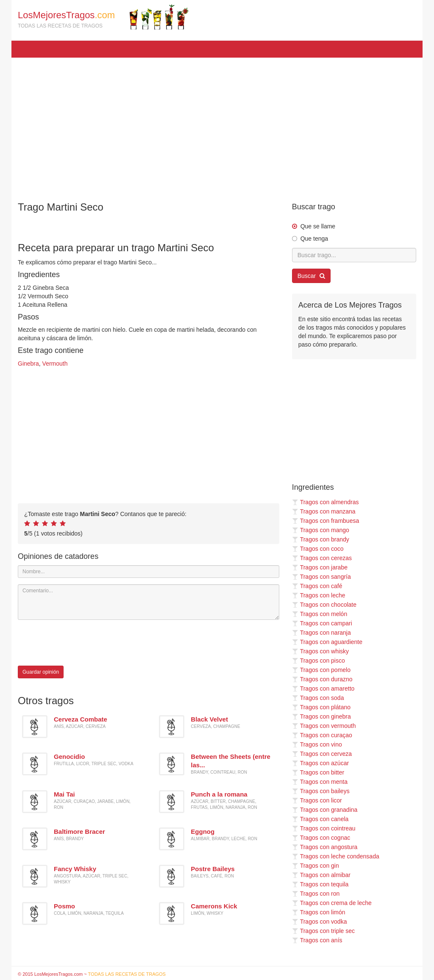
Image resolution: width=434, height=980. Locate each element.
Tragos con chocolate (324, 605)
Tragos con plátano (321, 707)
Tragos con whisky (320, 651)
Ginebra (28, 364)
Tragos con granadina (325, 810)
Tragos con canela (320, 819)
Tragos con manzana (324, 511)
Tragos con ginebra (321, 716)
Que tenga (314, 239)
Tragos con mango (321, 530)
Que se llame (318, 226)
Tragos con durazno (322, 679)
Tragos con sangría (321, 577)
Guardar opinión (41, 672)
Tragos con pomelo (321, 670)
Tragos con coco (318, 549)
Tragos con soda (318, 698)
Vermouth (55, 364)
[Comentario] (149, 602)
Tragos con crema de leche (332, 903)
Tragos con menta (320, 782)
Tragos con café (317, 586)
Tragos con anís (317, 940)
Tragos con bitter (318, 772)
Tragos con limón (319, 912)
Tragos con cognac (321, 838)
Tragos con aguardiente (327, 642)
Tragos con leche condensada (336, 856)
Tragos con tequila (320, 884)
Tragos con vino (317, 744)
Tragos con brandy (321, 539)
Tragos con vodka (320, 922)
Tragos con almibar (321, 875)
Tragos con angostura (325, 847)
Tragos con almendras (325, 502)
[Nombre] (149, 572)
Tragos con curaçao (322, 735)
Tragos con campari (322, 623)
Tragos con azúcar (320, 763)
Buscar (311, 276)
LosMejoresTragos (103, 17)
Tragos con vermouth (324, 726)
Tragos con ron (316, 894)
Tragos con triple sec (323, 931)
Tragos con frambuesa (326, 521)
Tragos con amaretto (323, 688)
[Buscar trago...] (354, 255)
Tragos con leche (319, 595)
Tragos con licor (317, 800)
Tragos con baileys (321, 791)
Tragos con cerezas (322, 558)
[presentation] (82, 643)
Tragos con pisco (319, 661)
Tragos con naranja (321, 633)
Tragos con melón (320, 614)
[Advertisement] (217, 125)
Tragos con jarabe (320, 567)
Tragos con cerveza (322, 754)
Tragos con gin (316, 866)
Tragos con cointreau (324, 828)
